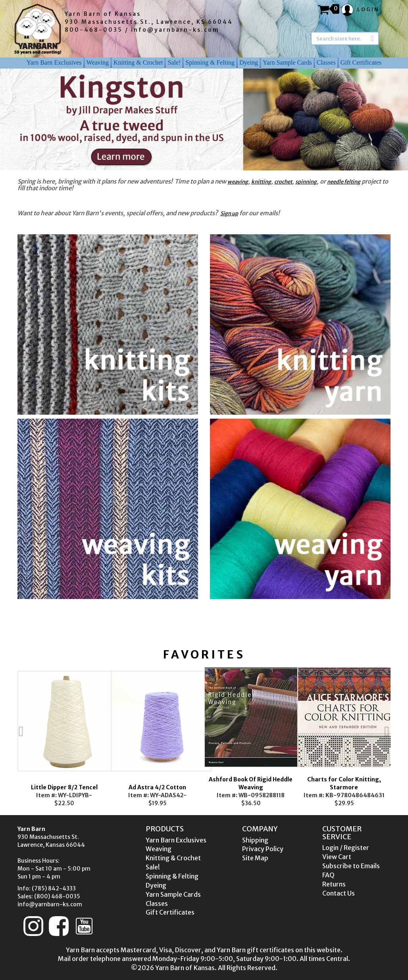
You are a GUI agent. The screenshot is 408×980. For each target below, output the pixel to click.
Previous (6, 737)
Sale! (174, 62)
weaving (238, 182)
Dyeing (249, 62)
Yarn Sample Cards (287, 62)
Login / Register (346, 848)
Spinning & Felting (210, 62)
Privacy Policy (263, 849)
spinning (306, 182)
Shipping (255, 840)
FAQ (328, 875)
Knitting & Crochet (138, 62)
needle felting (344, 182)
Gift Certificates (361, 62)
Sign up (229, 213)
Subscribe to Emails (351, 866)
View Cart (337, 857)
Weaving (98, 62)
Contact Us (339, 893)
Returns (334, 884)
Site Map (255, 858)
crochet (283, 182)
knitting (261, 182)
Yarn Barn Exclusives (54, 62)
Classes (326, 62)
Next (402, 737)
